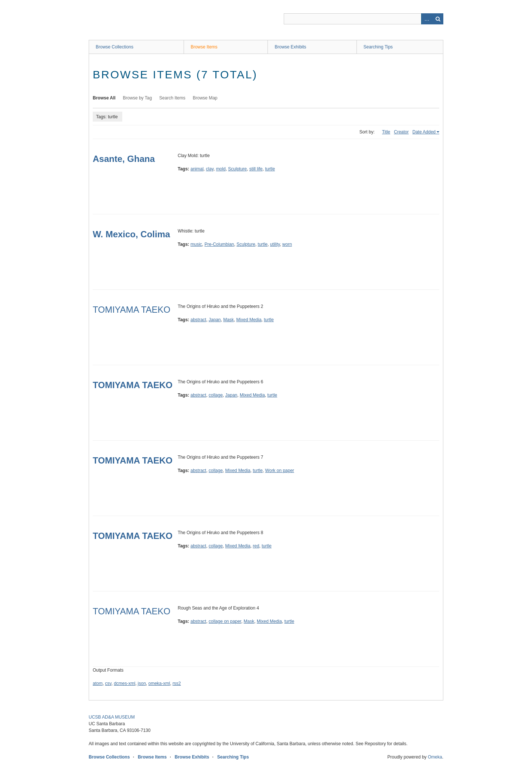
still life (256, 169)
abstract (198, 320)
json (142, 683)
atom (98, 683)
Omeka (435, 757)
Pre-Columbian (219, 244)
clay (210, 169)
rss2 (177, 683)
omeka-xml (159, 683)
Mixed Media (249, 320)
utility (275, 244)
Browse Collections (115, 47)
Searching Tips (378, 47)
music (196, 244)
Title (386, 132)
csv (108, 683)
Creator (401, 132)
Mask (229, 320)
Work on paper (280, 471)
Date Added (424, 132)
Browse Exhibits (290, 47)
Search (438, 19)
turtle (270, 169)
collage (216, 395)
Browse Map (205, 98)
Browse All (104, 98)
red (256, 546)
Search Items (172, 98)
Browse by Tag (138, 98)
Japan (215, 320)
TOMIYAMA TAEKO (132, 310)
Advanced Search (427, 19)
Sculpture (237, 169)
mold (221, 169)
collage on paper (225, 621)
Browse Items (204, 47)
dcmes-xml (125, 683)
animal (197, 169)
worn (287, 244)
